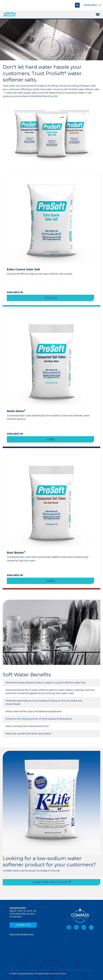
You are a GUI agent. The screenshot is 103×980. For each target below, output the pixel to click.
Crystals (51, 298)
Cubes (51, 439)
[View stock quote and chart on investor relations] (22, 946)
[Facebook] (70, 927)
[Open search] (77, 5)
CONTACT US (23, 925)
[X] (91, 927)
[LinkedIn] (85, 927)
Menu (91, 5)
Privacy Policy (60, 974)
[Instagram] (78, 927)
